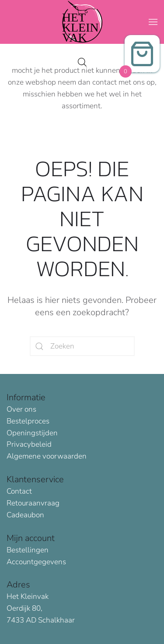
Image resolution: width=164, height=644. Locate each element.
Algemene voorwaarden (47, 456)
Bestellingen (28, 550)
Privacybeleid (29, 444)
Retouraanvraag (33, 503)
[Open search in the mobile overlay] (82, 61)
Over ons (21, 409)
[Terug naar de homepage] (82, 22)
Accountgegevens (36, 562)
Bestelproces (28, 421)
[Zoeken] (82, 346)
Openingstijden (32, 433)
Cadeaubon (25, 515)
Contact (19, 491)
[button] (153, 22)
